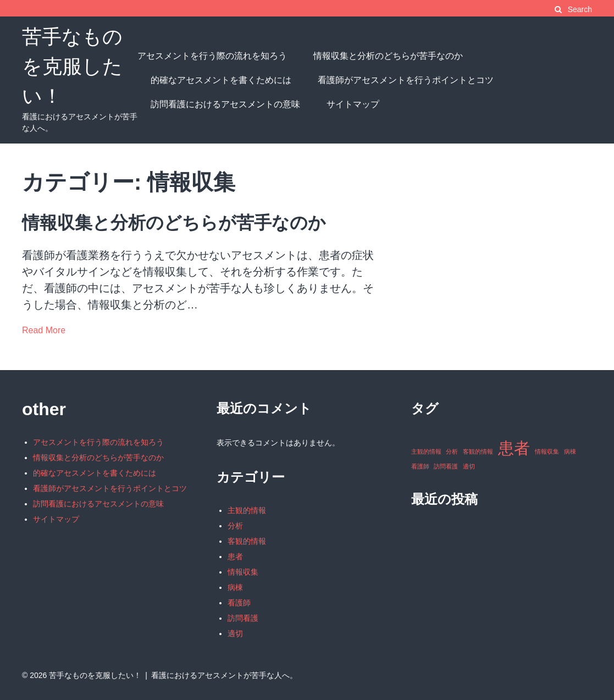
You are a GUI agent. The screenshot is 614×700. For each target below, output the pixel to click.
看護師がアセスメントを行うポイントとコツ (406, 80)
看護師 (239, 603)
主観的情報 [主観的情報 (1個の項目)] (426, 451)
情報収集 (243, 572)
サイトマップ (353, 104)
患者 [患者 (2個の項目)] (514, 448)
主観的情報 (247, 510)
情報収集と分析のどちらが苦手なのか (388, 56)
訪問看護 (243, 618)
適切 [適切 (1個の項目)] (469, 466)
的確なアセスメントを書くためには (221, 80)
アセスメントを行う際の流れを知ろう (212, 56)
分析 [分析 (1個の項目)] (452, 451)
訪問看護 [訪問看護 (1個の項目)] (446, 466)
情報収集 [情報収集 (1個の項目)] (547, 451)
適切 (235, 633)
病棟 (235, 587)
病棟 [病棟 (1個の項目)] (570, 451)
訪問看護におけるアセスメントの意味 (225, 104)
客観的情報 (247, 541)
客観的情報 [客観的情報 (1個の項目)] (478, 451)
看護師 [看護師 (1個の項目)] (420, 466)
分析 (235, 526)
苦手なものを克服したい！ (72, 66)
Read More (44, 330)
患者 (235, 556)
